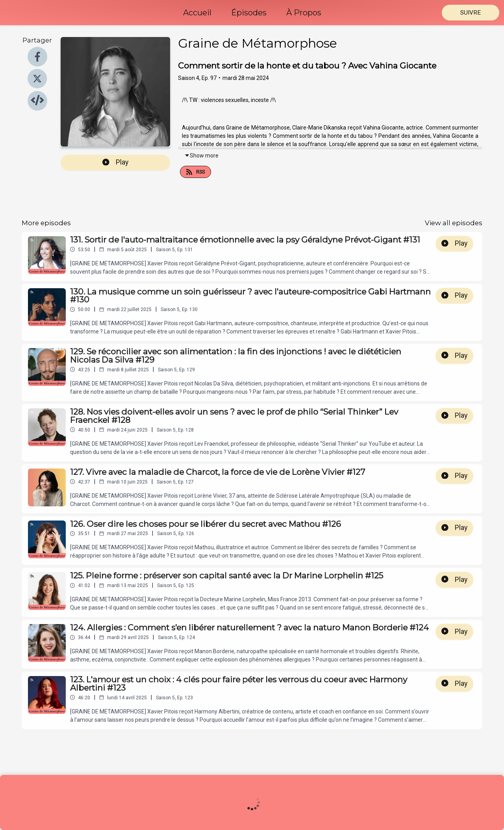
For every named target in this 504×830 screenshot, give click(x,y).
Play (115, 162)
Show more (201, 156)
